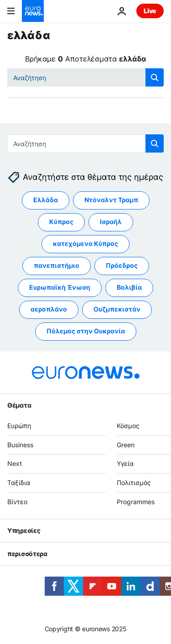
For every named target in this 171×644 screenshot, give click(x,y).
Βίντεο (17, 502)
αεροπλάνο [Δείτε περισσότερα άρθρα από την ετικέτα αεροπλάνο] (49, 309)
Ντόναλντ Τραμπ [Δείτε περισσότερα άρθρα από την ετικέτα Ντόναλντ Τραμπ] (111, 200)
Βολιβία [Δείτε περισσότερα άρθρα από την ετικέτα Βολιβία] (129, 288)
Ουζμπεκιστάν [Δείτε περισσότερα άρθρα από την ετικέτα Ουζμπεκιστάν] (117, 309)
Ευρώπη (19, 426)
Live (150, 11)
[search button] (155, 77)
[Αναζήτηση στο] (85, 77)
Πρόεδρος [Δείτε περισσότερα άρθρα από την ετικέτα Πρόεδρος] (122, 266)
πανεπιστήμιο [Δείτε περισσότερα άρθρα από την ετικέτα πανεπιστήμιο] (57, 266)
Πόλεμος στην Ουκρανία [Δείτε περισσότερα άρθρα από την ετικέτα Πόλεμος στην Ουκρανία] (86, 331)
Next (15, 464)
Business (20, 445)
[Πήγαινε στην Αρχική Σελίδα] (33, 11)
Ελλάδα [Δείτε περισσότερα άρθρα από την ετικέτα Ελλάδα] (46, 200)
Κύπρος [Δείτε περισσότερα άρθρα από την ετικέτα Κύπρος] (61, 222)
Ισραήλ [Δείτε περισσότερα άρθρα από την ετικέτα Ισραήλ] (111, 222)
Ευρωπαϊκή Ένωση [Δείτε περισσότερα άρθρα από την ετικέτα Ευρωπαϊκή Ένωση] (60, 288)
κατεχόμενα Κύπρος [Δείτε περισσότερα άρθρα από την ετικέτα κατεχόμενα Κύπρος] (85, 244)
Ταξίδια (19, 483)
